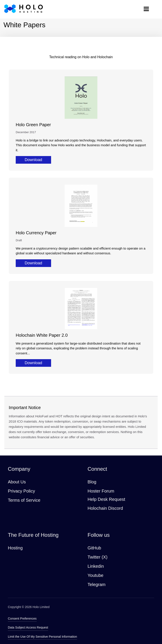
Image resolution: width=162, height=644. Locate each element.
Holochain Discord (105, 508)
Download (33, 160)
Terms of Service (24, 500)
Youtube (96, 575)
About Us (17, 482)
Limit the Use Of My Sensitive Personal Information (42, 637)
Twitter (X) (97, 557)
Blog (92, 482)
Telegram (97, 585)
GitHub (94, 548)
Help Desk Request (106, 499)
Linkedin (96, 566)
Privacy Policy (21, 491)
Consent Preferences (22, 619)
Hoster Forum (101, 491)
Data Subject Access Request (28, 627)
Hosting (15, 548)
